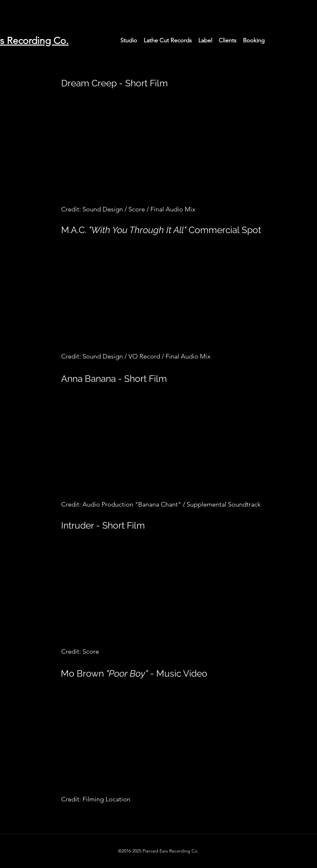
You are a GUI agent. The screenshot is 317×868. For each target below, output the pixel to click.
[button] (129, 40)
